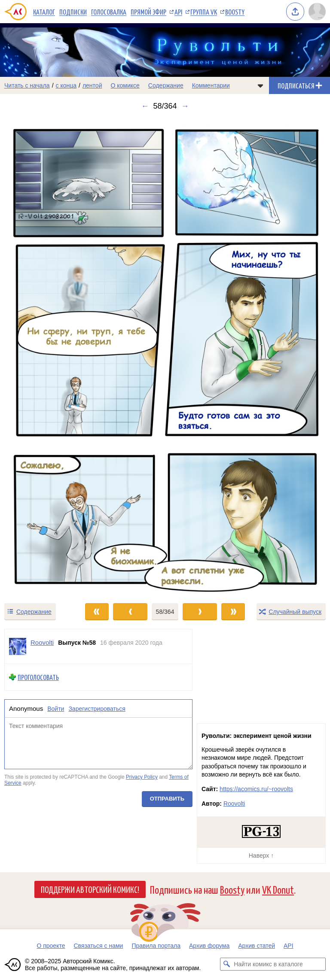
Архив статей (257, 946)
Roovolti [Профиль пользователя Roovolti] (42, 642)
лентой (92, 85)
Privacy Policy (142, 777)
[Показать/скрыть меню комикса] (260, 85)
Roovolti (234, 804)
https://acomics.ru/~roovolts (256, 789)
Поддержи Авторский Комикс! (90, 889)
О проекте (51, 946)
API (178, 12)
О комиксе (125, 85)
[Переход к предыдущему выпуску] (41, 357)
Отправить (167, 799)
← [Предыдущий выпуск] (145, 106)
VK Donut (278, 889)
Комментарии (211, 85)
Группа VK (204, 12)
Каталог (44, 12)
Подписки (73, 12)
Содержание (166, 85)
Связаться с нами (98, 946)
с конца (66, 85)
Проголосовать (38, 677)
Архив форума (209, 946)
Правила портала (156, 946)
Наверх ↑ (261, 856)
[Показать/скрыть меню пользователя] (317, 12)
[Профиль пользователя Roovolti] (18, 646)
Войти (56, 709)
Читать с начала (27, 85)
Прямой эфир (148, 12)
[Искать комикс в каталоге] (226, 964)
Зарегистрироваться (97, 709)
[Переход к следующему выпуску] (165, 357)
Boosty (235, 12)
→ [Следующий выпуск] (185, 106)
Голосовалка (109, 12)
